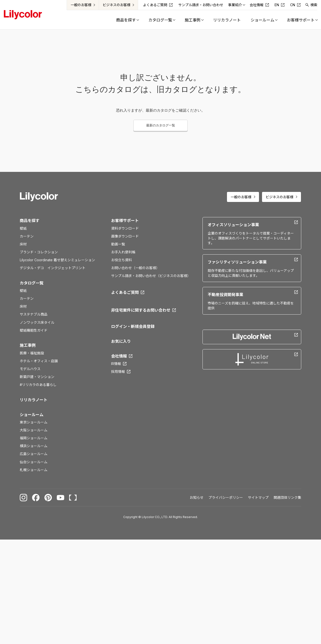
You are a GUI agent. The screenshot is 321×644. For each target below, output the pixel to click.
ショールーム (32, 415)
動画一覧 (118, 244)
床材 (23, 244)
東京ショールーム (34, 422)
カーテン (27, 236)
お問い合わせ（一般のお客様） (135, 268)
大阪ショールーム (34, 430)
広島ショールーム (34, 454)
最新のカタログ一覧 (161, 125)
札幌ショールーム (34, 470)
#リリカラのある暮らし (38, 385)
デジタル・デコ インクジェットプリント (53, 268)
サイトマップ (258, 497)
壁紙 (23, 228)
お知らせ (197, 497)
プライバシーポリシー (226, 497)
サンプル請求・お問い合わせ (201, 5)
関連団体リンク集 (287, 497)
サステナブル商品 (34, 314)
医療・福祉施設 (32, 353)
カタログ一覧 (32, 283)
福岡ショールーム (34, 438)
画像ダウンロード (125, 236)
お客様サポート (125, 221)
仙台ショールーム (34, 462)
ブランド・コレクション (39, 252)
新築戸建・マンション (37, 377)
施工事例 (28, 345)
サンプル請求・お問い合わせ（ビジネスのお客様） (151, 276)
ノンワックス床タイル (37, 322)
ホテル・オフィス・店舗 (39, 361)
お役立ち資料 (121, 260)
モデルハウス (30, 369)
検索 (314, 5)
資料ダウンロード (125, 228)
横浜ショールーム (34, 446)
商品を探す (30, 221)
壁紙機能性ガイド (34, 330)
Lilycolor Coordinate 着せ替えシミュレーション (57, 260)
